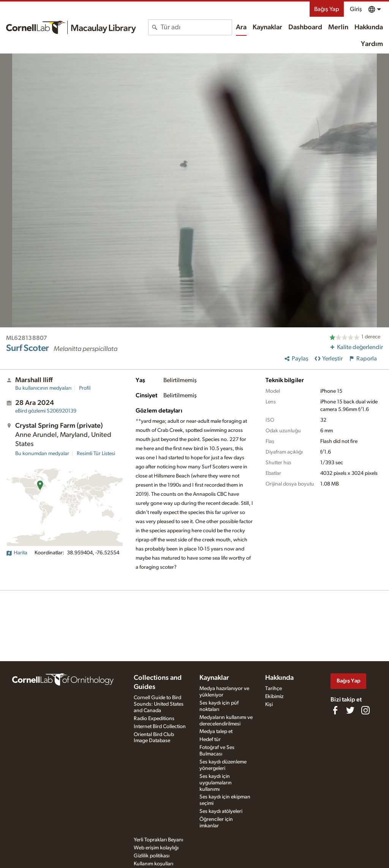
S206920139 (46, 411)
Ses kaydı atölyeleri (221, 811)
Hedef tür (210, 739)
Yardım (372, 44)
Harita (17, 553)
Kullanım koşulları (153, 864)
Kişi (269, 705)
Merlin (338, 27)
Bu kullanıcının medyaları (43, 388)
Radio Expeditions (154, 719)
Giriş (356, 9)
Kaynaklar (267, 27)
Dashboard (305, 27)
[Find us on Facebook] (335, 710)
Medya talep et (216, 732)
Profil (85, 388)
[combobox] (196, 27)
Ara (241, 27)
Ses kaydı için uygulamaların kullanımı (216, 783)
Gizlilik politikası (152, 856)
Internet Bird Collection (160, 727)
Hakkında (369, 27)
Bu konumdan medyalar (42, 454)
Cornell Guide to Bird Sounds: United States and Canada (159, 704)
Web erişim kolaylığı (156, 848)
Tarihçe (274, 689)
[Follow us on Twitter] (350, 710)
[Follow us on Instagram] (365, 710)
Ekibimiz (274, 697)
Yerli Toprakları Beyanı (158, 840)
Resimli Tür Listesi (96, 454)
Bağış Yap (327, 9)
